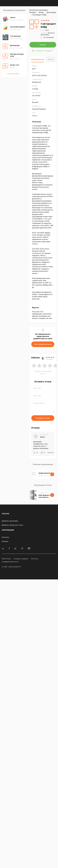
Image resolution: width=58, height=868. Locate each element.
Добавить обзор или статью (12, 525)
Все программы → (14, 74)
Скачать (43, 45)
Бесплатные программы (39, 10)
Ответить (51, 453)
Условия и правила (21, 559)
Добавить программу (10, 521)
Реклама (5, 541)
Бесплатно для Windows (48, 34)
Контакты (5, 537)
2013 (45, 30)
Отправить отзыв (43, 418)
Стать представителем (43, 344)
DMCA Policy (6, 559)
